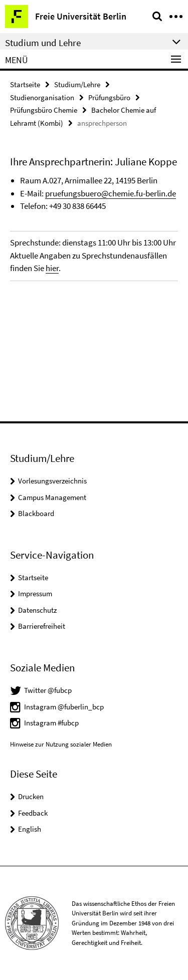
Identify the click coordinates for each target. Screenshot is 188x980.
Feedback (33, 813)
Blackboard (36, 513)
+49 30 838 (67, 206)
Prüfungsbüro (109, 97)
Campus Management (52, 497)
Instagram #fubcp (51, 723)
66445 (96, 206)
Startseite (25, 84)
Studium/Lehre (77, 84)
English (30, 829)
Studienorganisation (42, 97)
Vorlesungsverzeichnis (52, 481)
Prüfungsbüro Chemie (44, 110)
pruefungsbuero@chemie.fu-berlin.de (111, 193)
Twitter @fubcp (48, 690)
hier (52, 268)
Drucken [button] (31, 796)
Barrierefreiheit (42, 626)
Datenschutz (37, 610)
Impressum (35, 593)
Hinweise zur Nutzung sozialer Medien (61, 744)
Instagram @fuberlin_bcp (64, 707)
